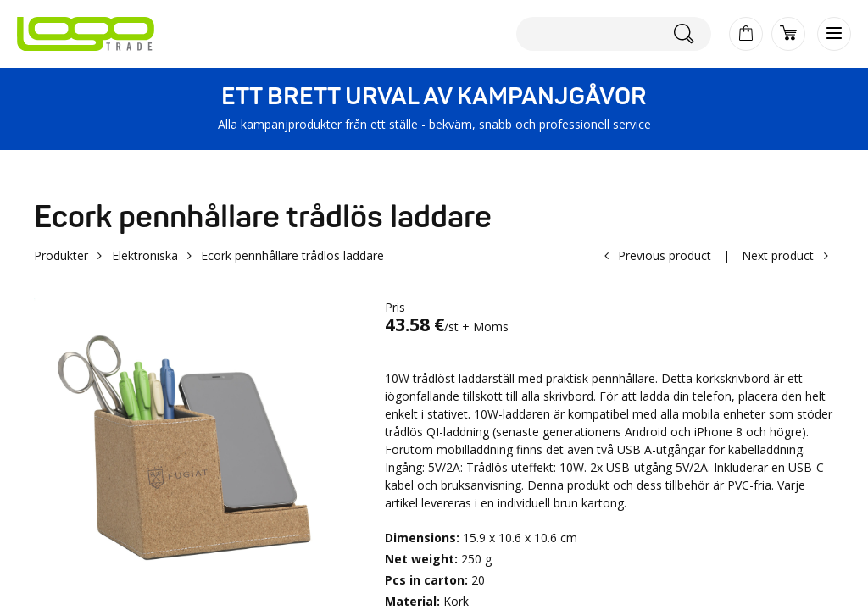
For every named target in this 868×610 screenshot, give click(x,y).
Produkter (61, 255)
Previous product (665, 255)
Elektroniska (145, 255)
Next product (778, 255)
